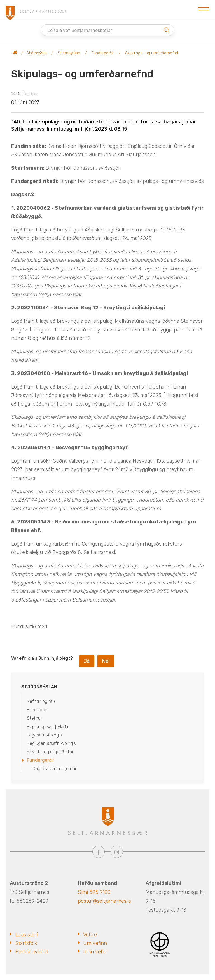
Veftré (90, 935)
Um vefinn (95, 943)
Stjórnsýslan (69, 53)
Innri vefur (95, 952)
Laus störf (27, 935)
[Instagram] (117, 852)
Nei (106, 661)
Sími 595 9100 (94, 892)
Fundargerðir (103, 53)
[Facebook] (99, 852)
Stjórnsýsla (36, 53)
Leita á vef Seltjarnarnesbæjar (80, 30)
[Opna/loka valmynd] (204, 9)
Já (87, 661)
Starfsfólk (26, 943)
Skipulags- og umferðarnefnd (152, 53)
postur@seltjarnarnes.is (104, 901)
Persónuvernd (32, 952)
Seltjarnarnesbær (15, 53)
